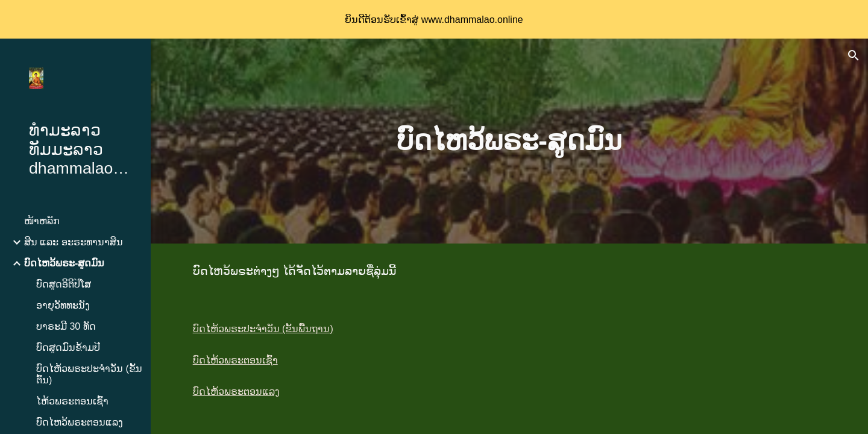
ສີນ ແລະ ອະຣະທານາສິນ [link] (74, 242)
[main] (509, 141)
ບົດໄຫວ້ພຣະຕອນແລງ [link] (80, 422)
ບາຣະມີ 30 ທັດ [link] (66, 326)
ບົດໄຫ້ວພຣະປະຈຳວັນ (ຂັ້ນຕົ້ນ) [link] (89, 374)
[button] (854, 55)
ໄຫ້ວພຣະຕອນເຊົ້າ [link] (72, 401)
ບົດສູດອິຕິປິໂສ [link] (64, 284)
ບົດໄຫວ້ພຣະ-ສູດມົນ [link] (64, 263)
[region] (434, 19)
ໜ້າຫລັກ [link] (42, 221)
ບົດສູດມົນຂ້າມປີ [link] (68, 348)
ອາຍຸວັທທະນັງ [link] (63, 305)
